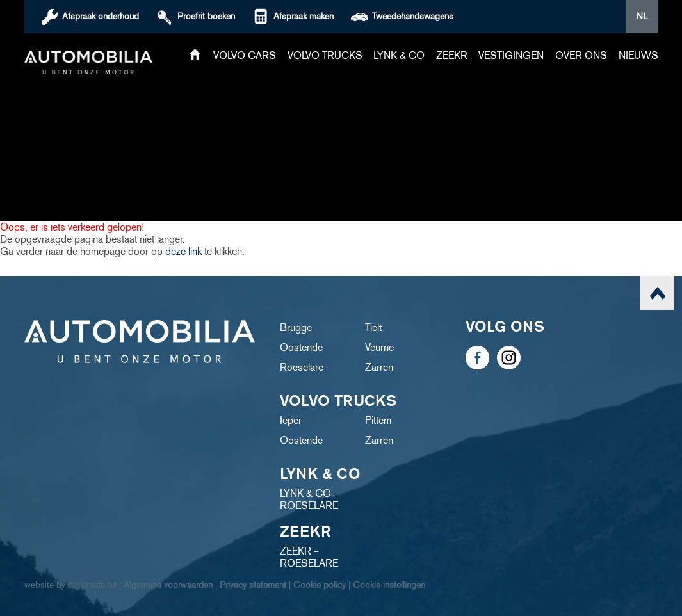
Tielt (373, 328)
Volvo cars (245, 55)
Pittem (378, 420)
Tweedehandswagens (413, 16)
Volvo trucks (325, 55)
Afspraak (101, 16)
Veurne (379, 347)
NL (642, 16)
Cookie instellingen (389, 585)
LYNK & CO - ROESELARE (309, 499)
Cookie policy (320, 585)
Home (195, 55)
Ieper (291, 420)
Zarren (379, 367)
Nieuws (638, 55)
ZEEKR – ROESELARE (309, 557)
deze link (183, 251)
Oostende (301, 347)
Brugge (296, 328)
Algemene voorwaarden (168, 585)
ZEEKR (452, 55)
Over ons (581, 55)
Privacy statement (253, 585)
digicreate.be (92, 585)
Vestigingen (511, 55)
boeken (206, 16)
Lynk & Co (399, 55)
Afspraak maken (304, 16)
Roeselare (302, 367)
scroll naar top (657, 293)
